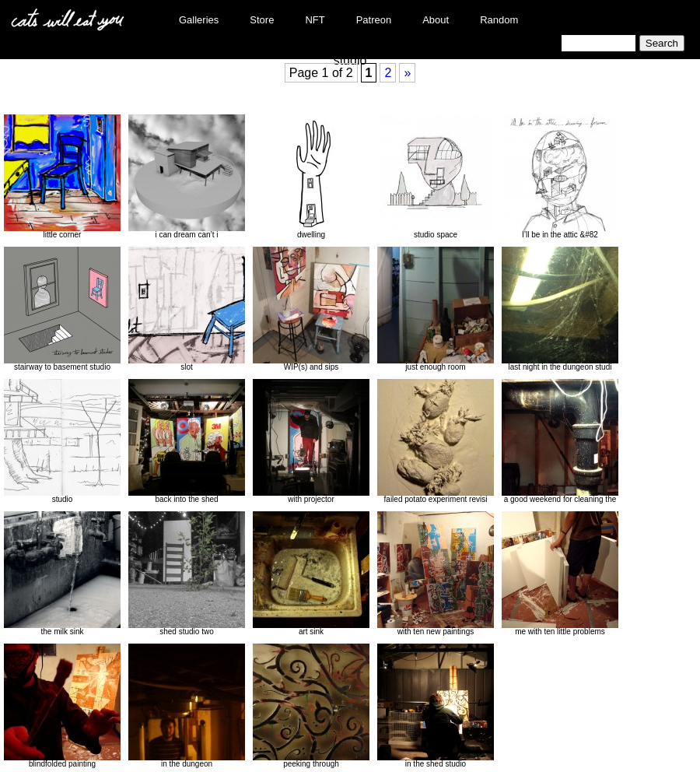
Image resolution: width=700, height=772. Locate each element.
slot (187, 309)
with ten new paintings (436, 574)
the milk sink (62, 574)
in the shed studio (436, 706)
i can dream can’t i (187, 177)
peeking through (311, 706)
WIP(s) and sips (311, 309)
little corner (62, 177)
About (436, 20)
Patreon (374, 20)
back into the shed (187, 441)
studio (62, 441)
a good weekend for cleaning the (560, 441)
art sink (311, 574)
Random (499, 20)
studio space (436, 177)
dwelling (311, 177)
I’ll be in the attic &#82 (560, 177)
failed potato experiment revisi (436, 441)
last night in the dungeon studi (560, 309)
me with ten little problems (560, 574)
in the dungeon (187, 706)
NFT (315, 20)
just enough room (436, 309)
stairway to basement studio (62, 309)
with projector (311, 441)
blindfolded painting (62, 706)
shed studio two (187, 574)
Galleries (199, 20)
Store (262, 20)
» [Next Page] (407, 73)
